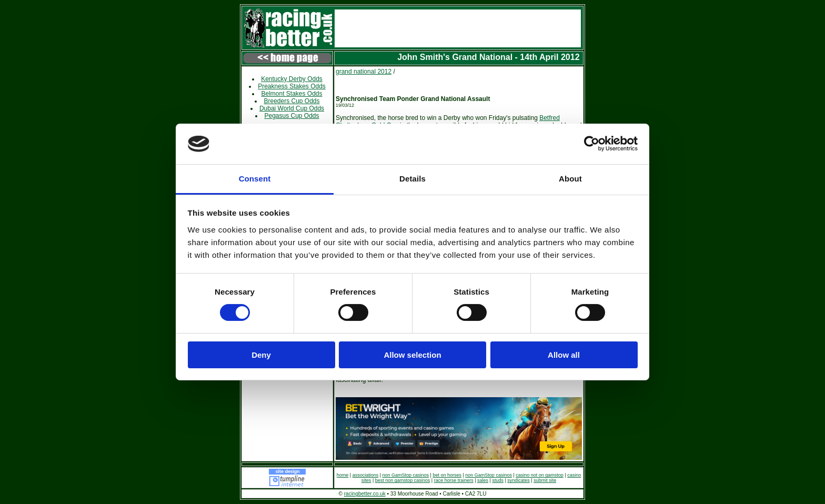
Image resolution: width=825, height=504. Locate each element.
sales (483, 480)
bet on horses (447, 475)
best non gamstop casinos (403, 480)
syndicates (519, 480)
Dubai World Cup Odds (292, 108)
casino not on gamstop (540, 475)
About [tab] (570, 179)
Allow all (564, 355)
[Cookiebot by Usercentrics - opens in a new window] (592, 144)
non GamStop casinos (406, 475)
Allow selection (412, 355)
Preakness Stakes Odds (292, 86)
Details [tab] (413, 179)
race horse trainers (454, 480)
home (343, 475)
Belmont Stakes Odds (291, 94)
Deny (261, 355)
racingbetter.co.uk (365, 494)
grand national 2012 (364, 72)
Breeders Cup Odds (291, 101)
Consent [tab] (255, 179)
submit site (545, 480)
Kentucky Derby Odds (292, 79)
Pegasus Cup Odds (291, 116)
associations (366, 475)
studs (498, 480)
